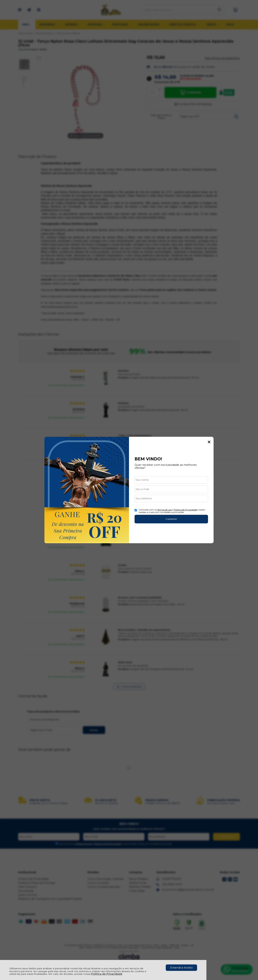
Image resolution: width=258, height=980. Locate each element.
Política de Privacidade (107, 974)
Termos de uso (164, 510)
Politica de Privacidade (185, 510)
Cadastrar (171, 519)
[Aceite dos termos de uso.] (136, 510)
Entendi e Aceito (181, 968)
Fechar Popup (209, 442)
